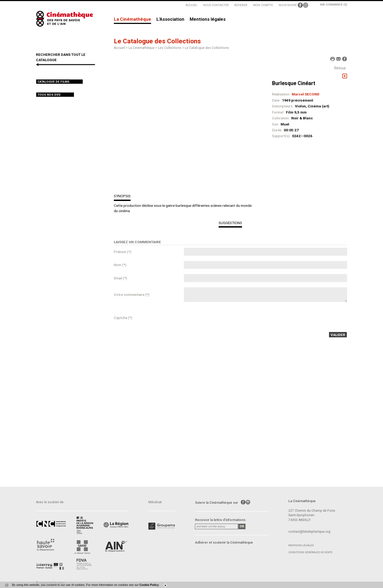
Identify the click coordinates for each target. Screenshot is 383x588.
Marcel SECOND (306, 94)
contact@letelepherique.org (309, 532)
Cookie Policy (149, 585)
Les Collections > (171, 48)
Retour (340, 68)
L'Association (170, 19)
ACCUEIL (191, 5)
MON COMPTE (263, 5)
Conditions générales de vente (310, 552)
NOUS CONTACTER (216, 5)
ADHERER (241, 5)
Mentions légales (208, 19)
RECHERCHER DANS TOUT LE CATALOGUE (61, 57)
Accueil (119, 48)
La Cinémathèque (132, 19)
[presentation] (224, 318)
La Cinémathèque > (143, 48)
